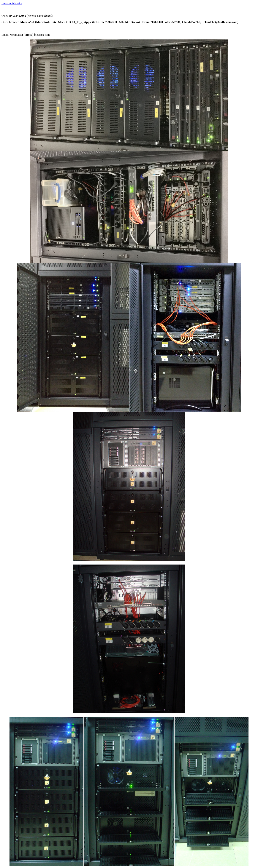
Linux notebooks (12, 3)
